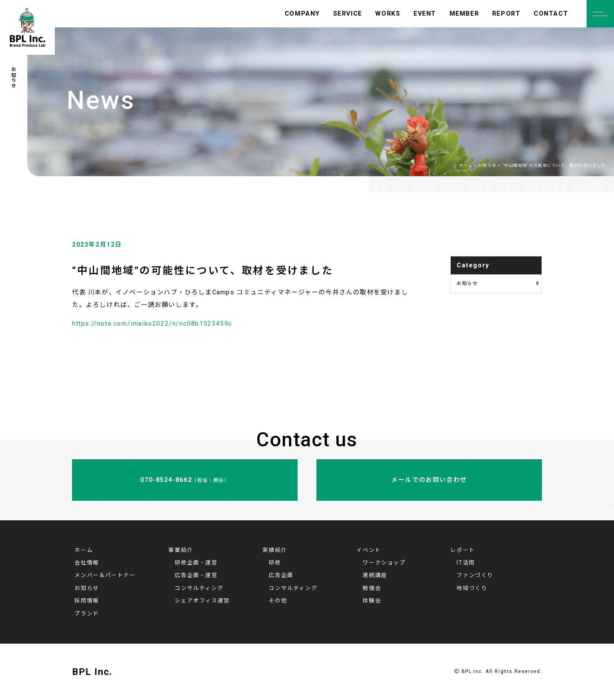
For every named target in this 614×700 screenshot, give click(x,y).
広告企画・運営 (196, 575)
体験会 (372, 601)
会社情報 (87, 563)
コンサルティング (199, 588)
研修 (275, 563)
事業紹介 (181, 550)
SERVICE (348, 14)
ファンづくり (475, 575)
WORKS (388, 14)
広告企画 (281, 575)
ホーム (84, 550)
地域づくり (472, 588)
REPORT (507, 14)
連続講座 (375, 575)
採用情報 (87, 601)
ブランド (87, 613)
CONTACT (551, 14)
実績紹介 (274, 550)
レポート (462, 550)
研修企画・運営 (196, 563)
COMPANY (302, 14)
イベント (368, 550)
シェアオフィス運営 (202, 601)
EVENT (425, 14)
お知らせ (498, 284)
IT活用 (466, 563)
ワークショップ (384, 563)
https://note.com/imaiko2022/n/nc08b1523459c (152, 324)
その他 (278, 601)
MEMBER (464, 14)
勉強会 (372, 588)
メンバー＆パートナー (105, 575)
